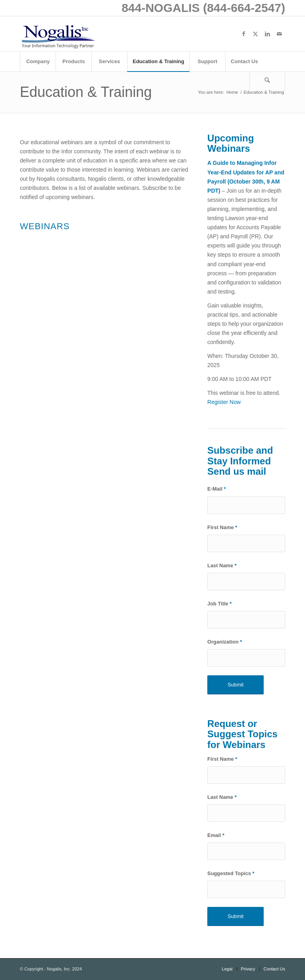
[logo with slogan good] (58, 34)
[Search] (267, 81)
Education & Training (86, 92)
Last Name (222, 565)
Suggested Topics (231, 873)
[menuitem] (38, 62)
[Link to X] (255, 34)
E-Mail (217, 489)
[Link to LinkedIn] (267, 34)
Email (216, 835)
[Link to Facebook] (243, 34)
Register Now (224, 402)
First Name (222, 527)
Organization (225, 642)
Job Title (219, 604)
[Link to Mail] (279, 34)
